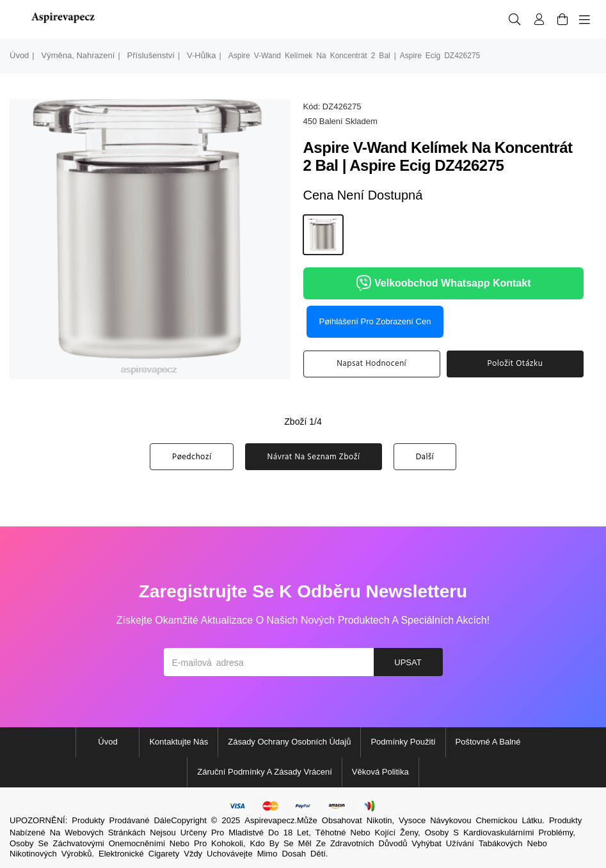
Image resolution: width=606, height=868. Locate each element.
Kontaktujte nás (179, 742)
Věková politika (380, 772)
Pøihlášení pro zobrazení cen (375, 321)
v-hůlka (202, 55)
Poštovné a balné (488, 742)
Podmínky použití (403, 742)
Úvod (19, 55)
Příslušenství (151, 55)
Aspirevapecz (269, 820)
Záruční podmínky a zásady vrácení (265, 772)
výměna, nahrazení (78, 55)
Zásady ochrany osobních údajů (289, 742)
